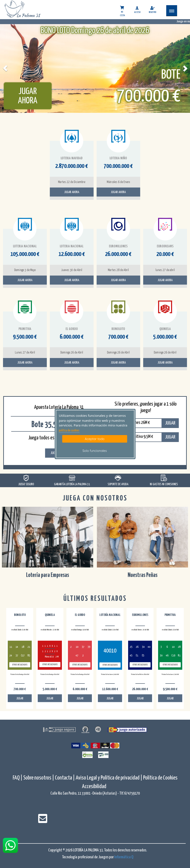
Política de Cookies (160, 778)
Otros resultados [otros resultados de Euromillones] (140, 665)
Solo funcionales (95, 451)
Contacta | (65, 778)
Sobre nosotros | (39, 778)
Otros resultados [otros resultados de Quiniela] (50, 664)
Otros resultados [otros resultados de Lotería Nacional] (110, 665)
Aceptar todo (95, 439)
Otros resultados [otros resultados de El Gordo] (80, 665)
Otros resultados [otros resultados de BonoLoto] (20, 665)
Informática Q (124, 857)
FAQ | (18, 778)
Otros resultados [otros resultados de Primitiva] (170, 665)
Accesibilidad (94, 787)
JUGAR (170, 423)
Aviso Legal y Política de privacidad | (109, 778)
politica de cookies (69, 431)
